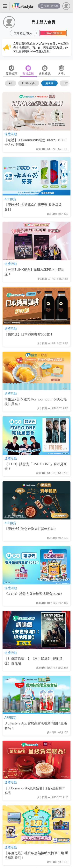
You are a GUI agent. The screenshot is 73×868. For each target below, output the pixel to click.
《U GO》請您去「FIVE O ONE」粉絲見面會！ (36, 466)
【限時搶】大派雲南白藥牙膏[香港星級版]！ (33, 207)
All (11, 83)
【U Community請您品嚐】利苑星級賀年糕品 (35, 790)
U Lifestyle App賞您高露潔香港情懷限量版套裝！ (36, 726)
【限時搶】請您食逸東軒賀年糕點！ (31, 529)
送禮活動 (11, 134)
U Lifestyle (29, 83)
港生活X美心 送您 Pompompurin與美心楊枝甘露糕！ (36, 402)
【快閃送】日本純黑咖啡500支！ (29, 334)
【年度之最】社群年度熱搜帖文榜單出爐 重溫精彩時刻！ (36, 855)
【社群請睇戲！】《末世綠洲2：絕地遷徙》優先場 (34, 661)
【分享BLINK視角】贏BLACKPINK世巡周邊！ (34, 272)
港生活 (49, 83)
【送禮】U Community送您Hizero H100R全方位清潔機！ (36, 142)
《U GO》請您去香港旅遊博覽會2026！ (34, 594)
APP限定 (10, 199)
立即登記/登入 (23, 33)
